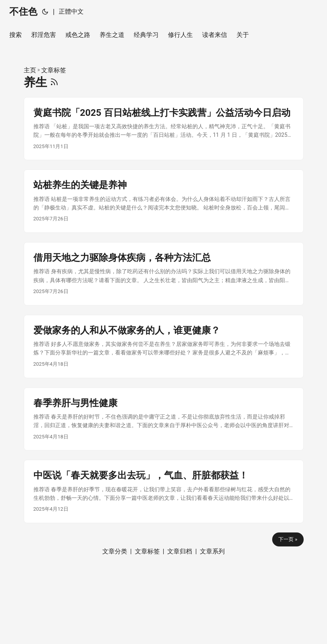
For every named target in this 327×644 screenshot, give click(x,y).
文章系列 (212, 551)
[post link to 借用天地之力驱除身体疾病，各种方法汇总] (164, 274)
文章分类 (115, 551)
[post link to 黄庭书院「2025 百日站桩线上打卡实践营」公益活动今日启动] (164, 129)
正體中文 (71, 11)
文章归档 (180, 551)
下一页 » (288, 539)
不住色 (23, 12)
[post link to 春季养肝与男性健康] (164, 419)
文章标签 (54, 70)
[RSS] (54, 82)
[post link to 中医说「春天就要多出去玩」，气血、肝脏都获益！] (164, 491)
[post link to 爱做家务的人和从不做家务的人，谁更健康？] (164, 346)
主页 (30, 70)
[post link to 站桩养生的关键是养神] (164, 201)
